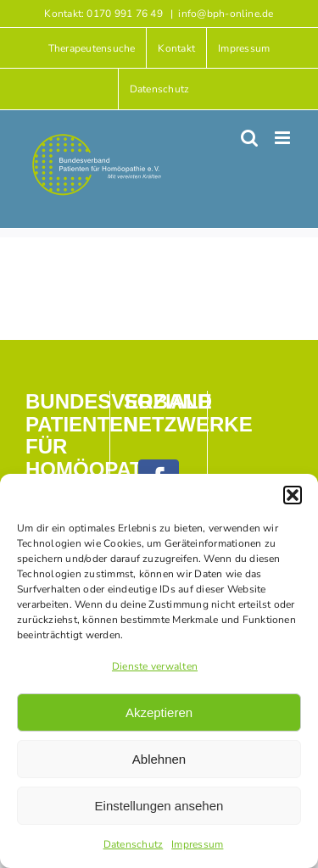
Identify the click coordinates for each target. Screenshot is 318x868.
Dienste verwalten (155, 666)
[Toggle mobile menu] (284, 138)
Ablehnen (159, 759)
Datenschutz (134, 844)
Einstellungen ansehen (159, 806)
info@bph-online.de (226, 14)
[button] (293, 495)
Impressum (197, 844)
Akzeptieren (159, 712)
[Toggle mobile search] (249, 138)
